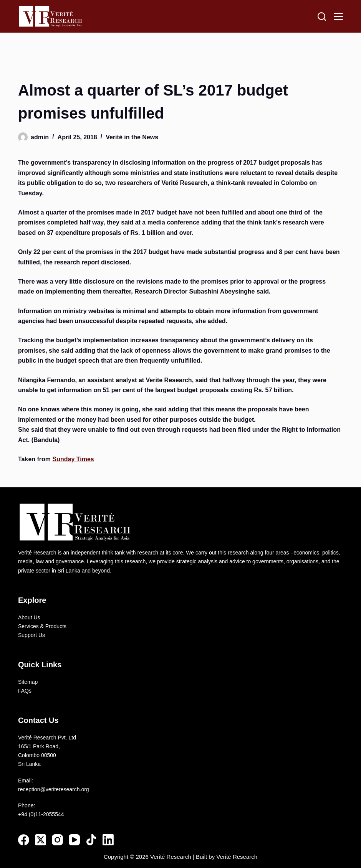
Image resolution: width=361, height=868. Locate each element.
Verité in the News (132, 137)
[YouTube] (74, 840)
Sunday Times (73, 459)
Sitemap (28, 682)
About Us (29, 617)
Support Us (31, 635)
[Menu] (338, 17)
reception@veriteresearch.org (54, 789)
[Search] (322, 17)
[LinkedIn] (108, 840)
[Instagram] (57, 840)
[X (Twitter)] (41, 840)
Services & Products (42, 626)
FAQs (25, 691)
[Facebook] (24, 840)
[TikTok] (91, 840)
